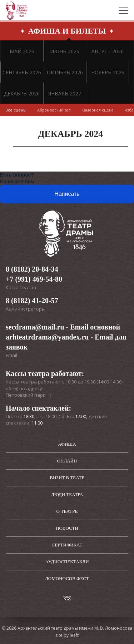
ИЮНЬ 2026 (65, 51)
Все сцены (16, 110)
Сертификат (67, 545)
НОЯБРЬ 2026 (108, 72)
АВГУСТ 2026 (108, 51)
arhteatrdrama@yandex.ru (47, 337)
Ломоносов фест (67, 578)
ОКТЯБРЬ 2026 (65, 72)
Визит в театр (67, 478)
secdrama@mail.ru (35, 327)
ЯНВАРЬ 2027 (65, 93)
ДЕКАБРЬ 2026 (22, 93)
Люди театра (67, 494)
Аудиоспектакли (67, 562)
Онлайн (67, 461)
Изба (129, 110)
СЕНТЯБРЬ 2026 (22, 72)
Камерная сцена (98, 110)
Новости (67, 528)
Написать (67, 194)
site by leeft (67, 635)
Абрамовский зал (54, 110)
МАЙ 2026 (22, 51)
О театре (67, 511)
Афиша (67, 444)
